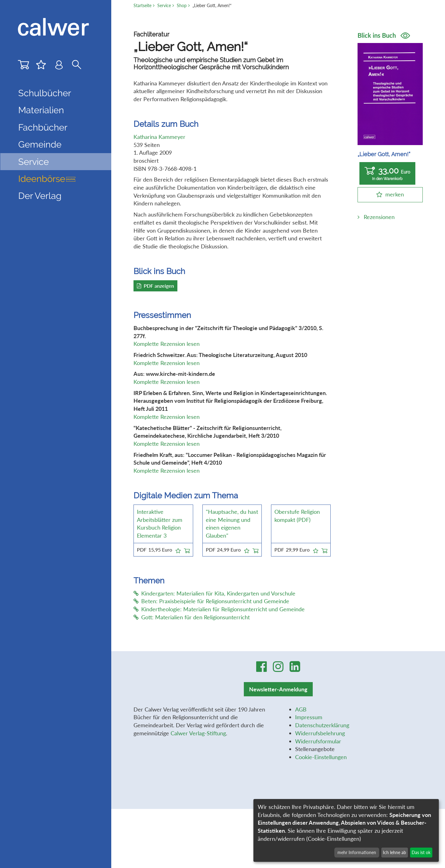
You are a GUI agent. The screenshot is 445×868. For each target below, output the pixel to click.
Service (164, 5)
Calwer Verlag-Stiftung (198, 733)
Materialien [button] (41, 110)
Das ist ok (421, 852)
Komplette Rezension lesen (167, 344)
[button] (178, 550)
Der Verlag (40, 196)
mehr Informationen (357, 852)
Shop (182, 5)
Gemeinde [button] (40, 144)
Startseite (142, 5)
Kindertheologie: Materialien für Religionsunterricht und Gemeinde (219, 609)
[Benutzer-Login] (59, 66)
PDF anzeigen (155, 286)
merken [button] (395, 194)
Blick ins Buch (384, 35)
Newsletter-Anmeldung (278, 689)
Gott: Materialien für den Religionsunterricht (192, 617)
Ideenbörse (47, 179)
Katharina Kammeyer (159, 137)
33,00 (387, 174)
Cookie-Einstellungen (321, 757)
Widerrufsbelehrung (320, 733)
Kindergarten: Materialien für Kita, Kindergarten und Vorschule (214, 593)
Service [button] (34, 162)
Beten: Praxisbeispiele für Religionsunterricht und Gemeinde (211, 601)
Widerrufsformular (318, 741)
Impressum (309, 717)
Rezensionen (379, 217)
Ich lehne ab (394, 852)
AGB (301, 709)
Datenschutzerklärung (322, 725)
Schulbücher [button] (45, 93)
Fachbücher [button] (43, 127)
